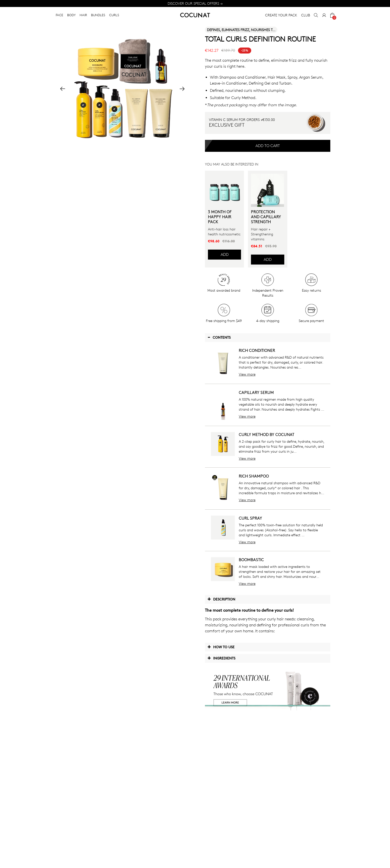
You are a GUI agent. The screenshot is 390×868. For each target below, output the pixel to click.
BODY (71, 15)
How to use (221, 647)
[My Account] (324, 15)
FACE (59, 15)
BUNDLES (98, 15)
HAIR (83, 15)
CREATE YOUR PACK (281, 15)
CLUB (306, 15)
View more (247, 374)
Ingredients (221, 658)
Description (221, 599)
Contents (219, 337)
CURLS (114, 15)
